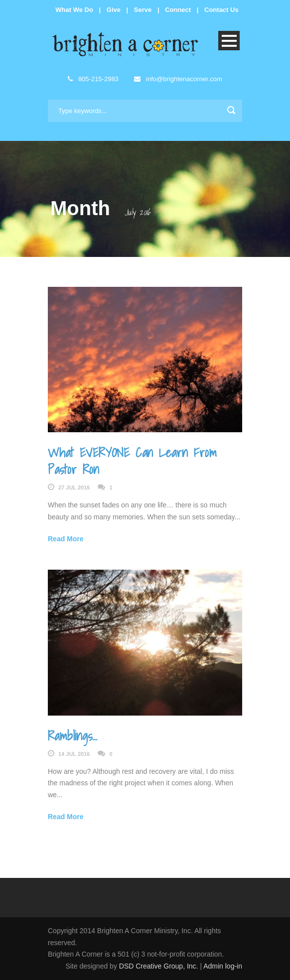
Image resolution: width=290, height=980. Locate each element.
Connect (178, 10)
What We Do (74, 10)
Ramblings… (72, 735)
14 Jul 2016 (74, 754)
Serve (143, 10)
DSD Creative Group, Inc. (160, 966)
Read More (66, 539)
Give (114, 10)
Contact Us (221, 10)
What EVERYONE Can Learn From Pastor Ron (132, 461)
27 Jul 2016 (74, 488)
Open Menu (229, 41)
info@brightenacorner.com (178, 79)
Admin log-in (223, 966)
